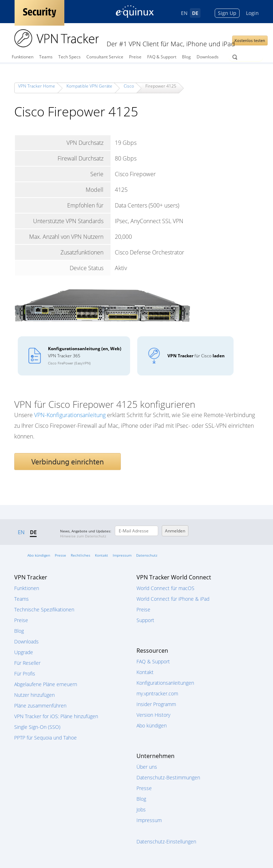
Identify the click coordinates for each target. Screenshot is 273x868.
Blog (186, 57)
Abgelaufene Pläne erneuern (46, 684)
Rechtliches (81, 555)
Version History (153, 715)
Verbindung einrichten (68, 462)
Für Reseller (27, 663)
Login (252, 13)
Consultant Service (105, 57)
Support (145, 620)
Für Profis (25, 674)
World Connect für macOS (165, 588)
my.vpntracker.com (157, 693)
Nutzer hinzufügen (34, 695)
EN (184, 13)
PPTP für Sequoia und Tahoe (45, 738)
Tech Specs (69, 57)
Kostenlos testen (250, 40)
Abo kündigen (39, 555)
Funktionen (23, 57)
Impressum (122, 555)
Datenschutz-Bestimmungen (168, 777)
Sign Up (227, 13)
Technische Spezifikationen (44, 609)
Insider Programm (156, 704)
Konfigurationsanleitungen (165, 683)
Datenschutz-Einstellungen (166, 841)
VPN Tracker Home (37, 86)
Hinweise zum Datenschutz (83, 536)
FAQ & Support (162, 57)
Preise (135, 57)
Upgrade (24, 652)
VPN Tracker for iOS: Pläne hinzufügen (56, 716)
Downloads (208, 57)
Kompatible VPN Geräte (89, 86)
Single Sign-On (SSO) (37, 727)
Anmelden (175, 531)
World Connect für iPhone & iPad (173, 599)
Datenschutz (147, 555)
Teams (46, 57)
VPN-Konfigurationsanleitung (70, 415)
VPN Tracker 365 (85, 356)
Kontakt (101, 555)
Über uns (147, 767)
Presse (60, 555)
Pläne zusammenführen (40, 706)
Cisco (129, 86)
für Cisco (196, 356)
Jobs (141, 809)
